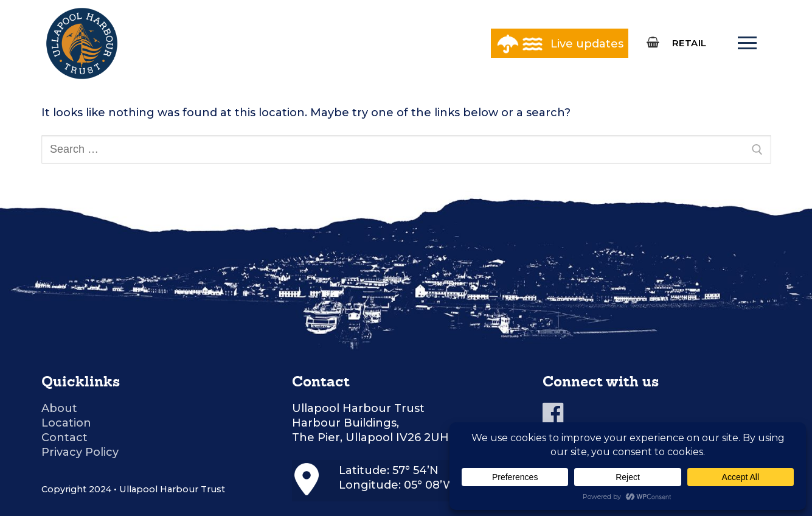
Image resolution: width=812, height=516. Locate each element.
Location (66, 423)
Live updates (587, 44)
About (59, 408)
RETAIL (689, 43)
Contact (64, 438)
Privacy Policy (80, 452)
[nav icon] (748, 44)
